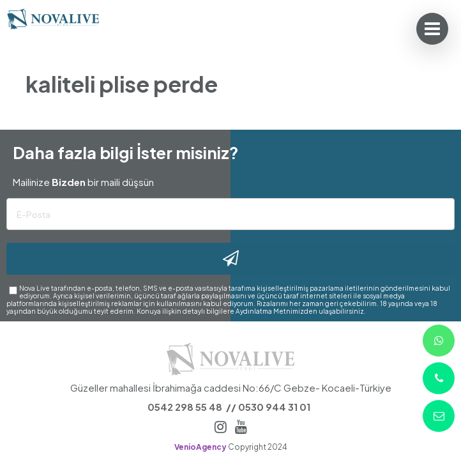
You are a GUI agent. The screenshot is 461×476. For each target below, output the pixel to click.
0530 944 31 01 (274, 407)
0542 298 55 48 (185, 407)
